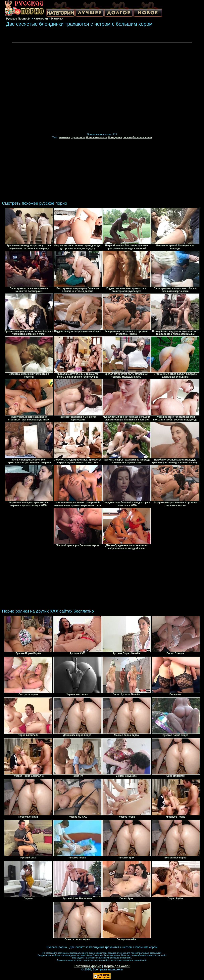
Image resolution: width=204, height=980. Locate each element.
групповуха (78, 137)
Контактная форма (88, 966)
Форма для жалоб (117, 966)
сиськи (127, 137)
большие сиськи (97, 137)
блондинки (115, 137)
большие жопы (142, 137)
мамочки (65, 137)
